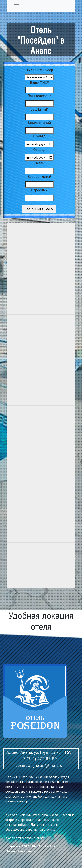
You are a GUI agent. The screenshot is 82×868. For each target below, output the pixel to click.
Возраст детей (39, 177)
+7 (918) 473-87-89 (39, 759)
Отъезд (39, 150)
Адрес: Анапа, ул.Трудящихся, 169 (39, 752)
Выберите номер (39, 70)
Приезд (39, 136)
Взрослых (39, 190)
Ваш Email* (39, 109)
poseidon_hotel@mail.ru (39, 765)
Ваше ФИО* (39, 82)
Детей (39, 163)
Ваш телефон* (39, 96)
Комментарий (39, 123)
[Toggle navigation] (16, 6)
